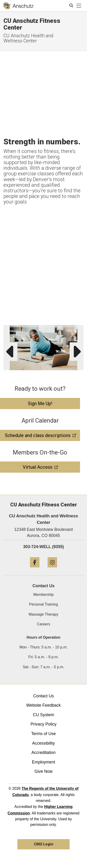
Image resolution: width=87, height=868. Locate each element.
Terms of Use (43, 734)
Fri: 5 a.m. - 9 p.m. (43, 657)
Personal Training (43, 604)
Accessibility (43, 743)
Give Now (43, 771)
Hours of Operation (44, 637)
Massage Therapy (44, 614)
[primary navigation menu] (79, 6)
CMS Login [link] (43, 844)
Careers (43, 624)
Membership (43, 595)
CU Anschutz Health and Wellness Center (28, 38)
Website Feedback (43, 705)
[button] (79, 329)
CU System (43, 715)
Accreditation (43, 753)
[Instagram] (52, 569)
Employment (43, 762)
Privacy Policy (43, 724)
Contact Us (43, 696)
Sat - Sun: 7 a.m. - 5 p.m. (43, 667)
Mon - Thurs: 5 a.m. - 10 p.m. (43, 647)
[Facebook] (35, 569)
